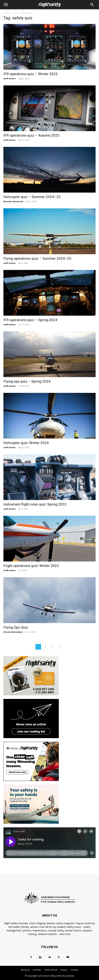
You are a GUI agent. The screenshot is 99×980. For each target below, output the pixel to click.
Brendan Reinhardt (13, 201)
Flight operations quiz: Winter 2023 (31, 566)
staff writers (10, 78)
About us (25, 970)
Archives (37, 970)
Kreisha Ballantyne (13, 632)
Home (6, 13)
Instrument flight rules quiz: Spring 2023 (35, 504)
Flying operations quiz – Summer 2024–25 (37, 258)
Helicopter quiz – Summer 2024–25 (32, 197)
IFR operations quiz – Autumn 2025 (31, 135)
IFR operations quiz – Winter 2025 (31, 74)
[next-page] (59, 647)
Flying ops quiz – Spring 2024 (27, 381)
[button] (6, 5)
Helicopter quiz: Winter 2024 (26, 443)
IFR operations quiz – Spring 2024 (30, 320)
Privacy (64, 970)
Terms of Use (51, 970)
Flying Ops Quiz (16, 627)
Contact (74, 970)
